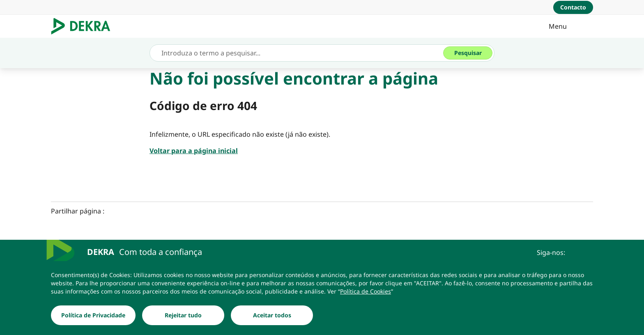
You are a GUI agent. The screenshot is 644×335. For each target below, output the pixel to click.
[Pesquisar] (468, 53)
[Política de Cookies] (366, 291)
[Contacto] (573, 7)
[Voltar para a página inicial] (194, 151)
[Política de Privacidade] (93, 315)
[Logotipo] (84, 26)
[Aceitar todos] (272, 315)
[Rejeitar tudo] (183, 315)
